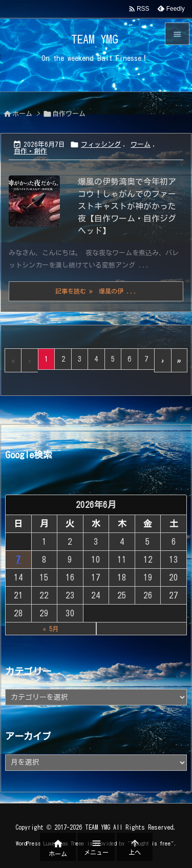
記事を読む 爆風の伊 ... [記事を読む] (96, 291)
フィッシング (101, 144)
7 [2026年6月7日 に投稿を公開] (18, 559)
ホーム (22, 114)
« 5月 (51, 629)
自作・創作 (30, 151)
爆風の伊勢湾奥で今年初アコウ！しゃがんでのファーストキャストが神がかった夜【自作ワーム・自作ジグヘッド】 (127, 206)
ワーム (141, 144)
